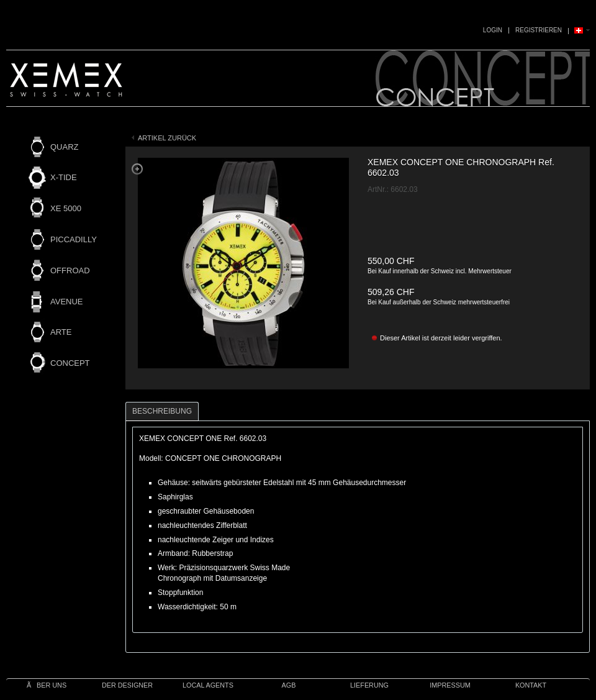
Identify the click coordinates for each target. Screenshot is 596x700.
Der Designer (127, 685)
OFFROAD (70, 270)
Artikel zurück (167, 138)
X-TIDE (64, 177)
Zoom (137, 169)
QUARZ (65, 147)
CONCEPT (70, 363)
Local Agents (208, 685)
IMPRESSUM (450, 685)
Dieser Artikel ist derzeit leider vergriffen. (441, 338)
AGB (289, 685)
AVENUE (67, 302)
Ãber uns (47, 685)
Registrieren (539, 30)
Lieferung (369, 685)
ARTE (61, 332)
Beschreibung (162, 411)
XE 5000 (66, 208)
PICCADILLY (74, 239)
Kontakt (531, 685)
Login (493, 30)
